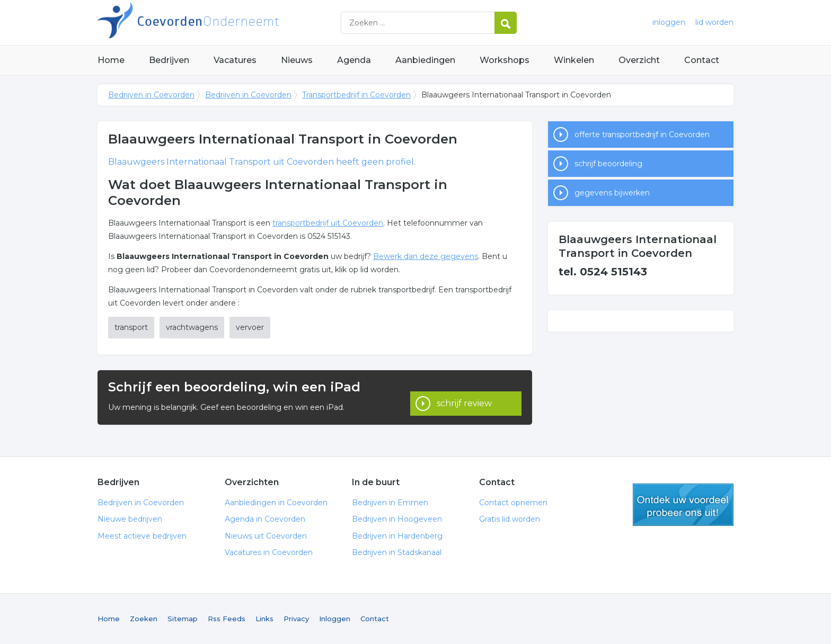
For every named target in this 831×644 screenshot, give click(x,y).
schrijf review (464, 397)
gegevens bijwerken (612, 193)
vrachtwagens (192, 327)
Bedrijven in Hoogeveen (397, 519)
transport (131, 327)
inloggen (669, 22)
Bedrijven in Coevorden (230, 23)
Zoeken (144, 619)
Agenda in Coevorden (265, 519)
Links (264, 619)
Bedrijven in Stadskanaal (397, 552)
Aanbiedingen (425, 60)
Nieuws (297, 60)
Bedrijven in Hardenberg (397, 536)
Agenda (354, 60)
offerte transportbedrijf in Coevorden (642, 135)
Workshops (505, 60)
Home (111, 60)
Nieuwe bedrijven (130, 519)
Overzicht (639, 60)
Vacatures (235, 60)
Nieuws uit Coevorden (266, 536)
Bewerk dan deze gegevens (426, 256)
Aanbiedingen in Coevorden (276, 503)
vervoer (250, 327)
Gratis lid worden (510, 519)
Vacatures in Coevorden (269, 552)
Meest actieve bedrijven (142, 536)
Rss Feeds (227, 619)
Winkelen (574, 60)
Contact (702, 60)
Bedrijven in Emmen (390, 503)
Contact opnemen (513, 503)
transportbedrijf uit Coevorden (328, 223)
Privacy (296, 619)
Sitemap (183, 619)
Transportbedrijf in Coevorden (356, 95)
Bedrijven (169, 60)
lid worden (714, 22)
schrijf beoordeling (608, 164)
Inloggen (335, 619)
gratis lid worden (683, 505)
